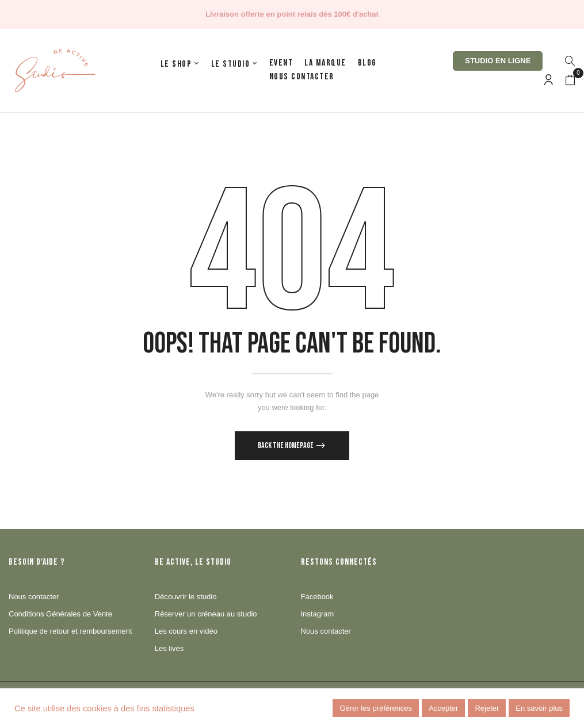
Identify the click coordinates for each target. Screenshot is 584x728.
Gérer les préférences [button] (376, 708)
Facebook (317, 597)
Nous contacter (34, 597)
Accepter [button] (443, 708)
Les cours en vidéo (186, 631)
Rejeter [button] (487, 708)
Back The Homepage (286, 445)
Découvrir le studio (186, 597)
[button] (570, 81)
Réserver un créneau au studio (206, 614)
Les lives (169, 648)
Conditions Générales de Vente (60, 614)
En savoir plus (539, 708)
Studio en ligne (498, 61)
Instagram (318, 614)
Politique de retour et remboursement (70, 631)
